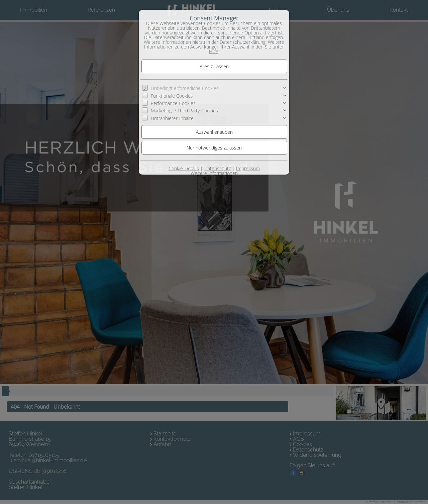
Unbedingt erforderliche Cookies (185, 88)
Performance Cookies (173, 103)
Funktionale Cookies (172, 95)
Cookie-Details (184, 168)
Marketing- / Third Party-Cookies (184, 111)
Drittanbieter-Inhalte (172, 118)
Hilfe (214, 51)
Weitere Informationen (214, 173)
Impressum (248, 168)
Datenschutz (218, 168)
